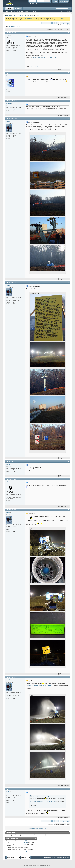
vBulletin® (37, 864)
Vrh (68, 824)
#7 (68, 479)
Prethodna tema (33, 828)
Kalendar (18, 11)
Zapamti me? (34, 3)
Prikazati (65, 29)
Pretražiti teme (58, 29)
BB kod (26, 841)
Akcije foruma (25, 11)
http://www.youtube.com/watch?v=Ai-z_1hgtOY (39, 685)
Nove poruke (9, 11)
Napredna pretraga (65, 11)
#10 (68, 789)
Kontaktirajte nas (49, 857)
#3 (68, 100)
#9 (68, 677)
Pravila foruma (28, 852)
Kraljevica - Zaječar (23, 15)
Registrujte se (64, 1)
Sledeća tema (42, 828)
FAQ (14, 11)
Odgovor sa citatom (64, 70)
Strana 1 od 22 (47, 23)
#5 (68, 282)
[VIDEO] (26, 846)
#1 (68, 33)
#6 (68, 461)
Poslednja (66, 23)
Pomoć (55, 1)
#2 (68, 73)
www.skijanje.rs (34, 66)
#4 (68, 118)
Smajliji (26, 842)
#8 (68, 510)
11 (58, 23)
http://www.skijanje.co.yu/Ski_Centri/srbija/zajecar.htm (44, 57)
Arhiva (64, 857)
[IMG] (25, 844)
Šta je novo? (18, 9)
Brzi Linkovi (33, 11)
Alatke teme (50, 29)
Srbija (14, 15)
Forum (9, 9)
